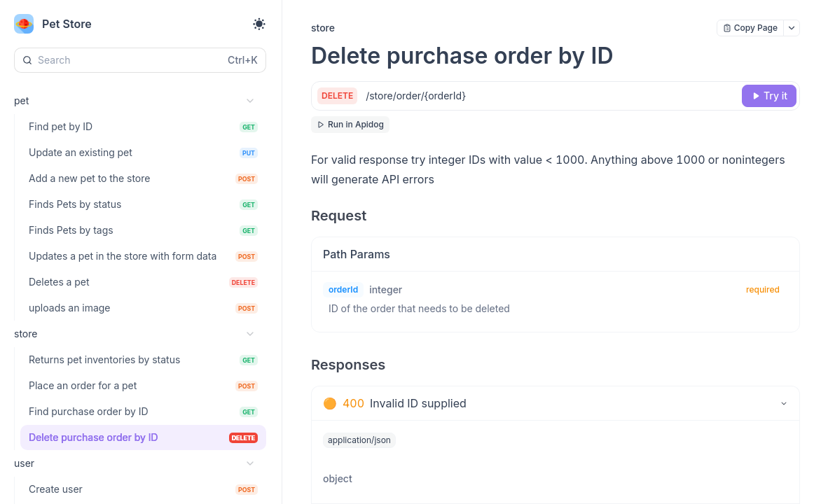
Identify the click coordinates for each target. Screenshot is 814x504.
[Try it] (769, 96)
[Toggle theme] (259, 24)
